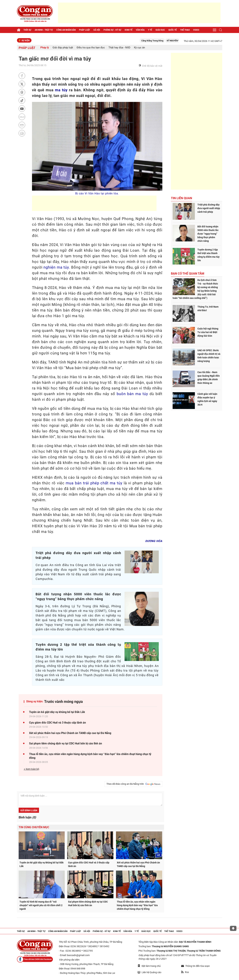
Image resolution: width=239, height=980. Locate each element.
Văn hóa (140, 30)
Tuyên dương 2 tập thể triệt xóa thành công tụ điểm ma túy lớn (208, 255)
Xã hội (97, 30)
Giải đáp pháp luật (63, 48)
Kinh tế (129, 30)
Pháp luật (85, 30)
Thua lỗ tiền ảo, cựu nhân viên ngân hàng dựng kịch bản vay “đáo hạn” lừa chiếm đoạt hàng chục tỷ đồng (90, 756)
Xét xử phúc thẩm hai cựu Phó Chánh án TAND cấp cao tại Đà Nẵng (70, 733)
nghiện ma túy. (57, 267)
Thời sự (27, 30)
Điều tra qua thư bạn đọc (91, 48)
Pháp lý (45, 48)
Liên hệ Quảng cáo (149, 972)
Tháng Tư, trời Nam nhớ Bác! (208, 309)
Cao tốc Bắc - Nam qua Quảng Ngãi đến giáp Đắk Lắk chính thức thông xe (209, 378)
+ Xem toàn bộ (31, 769)
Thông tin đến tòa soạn (195, 966)
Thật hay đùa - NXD (119, 48)
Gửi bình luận (29, 810)
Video (196, 30)
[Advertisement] (139, 13)
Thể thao (185, 30)
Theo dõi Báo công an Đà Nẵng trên (133, 784)
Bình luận (27, 817)
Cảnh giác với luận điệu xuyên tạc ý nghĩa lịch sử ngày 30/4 (207, 399)
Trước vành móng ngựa (63, 702)
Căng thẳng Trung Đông (160, 41)
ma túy (61, 90)
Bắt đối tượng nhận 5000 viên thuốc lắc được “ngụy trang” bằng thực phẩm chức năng (208, 234)
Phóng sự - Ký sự (112, 30)
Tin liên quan (182, 198)
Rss (185, 972)
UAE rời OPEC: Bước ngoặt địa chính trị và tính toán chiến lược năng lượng (209, 356)
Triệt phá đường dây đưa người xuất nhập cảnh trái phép (209, 208)
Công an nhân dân (66, 30)
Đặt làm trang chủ (149, 966)
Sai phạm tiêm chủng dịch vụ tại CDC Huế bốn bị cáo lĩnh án (66, 743)
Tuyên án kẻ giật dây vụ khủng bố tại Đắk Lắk (57, 712)
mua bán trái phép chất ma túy (94, 483)
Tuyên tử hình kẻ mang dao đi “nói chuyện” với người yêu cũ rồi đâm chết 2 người (41, 905)
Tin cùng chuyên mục (34, 827)
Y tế (150, 30)
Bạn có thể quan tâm (188, 273)
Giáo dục (160, 30)
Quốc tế (173, 30)
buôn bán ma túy (132, 394)
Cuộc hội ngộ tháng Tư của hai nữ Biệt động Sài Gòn (208, 332)
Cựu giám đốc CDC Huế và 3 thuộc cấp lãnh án (57, 723)
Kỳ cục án (139, 48)
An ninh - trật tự (44, 30)
